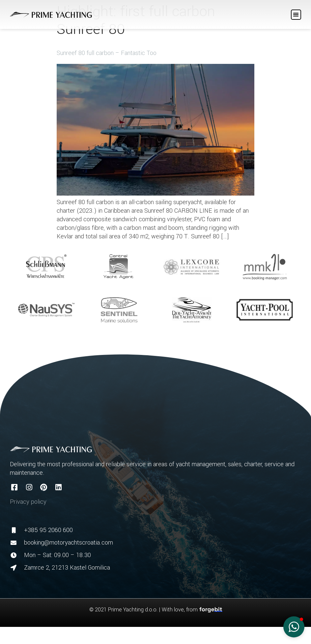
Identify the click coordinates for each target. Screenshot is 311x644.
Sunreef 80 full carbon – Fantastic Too (107, 53)
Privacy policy (28, 502)
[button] (296, 15)
